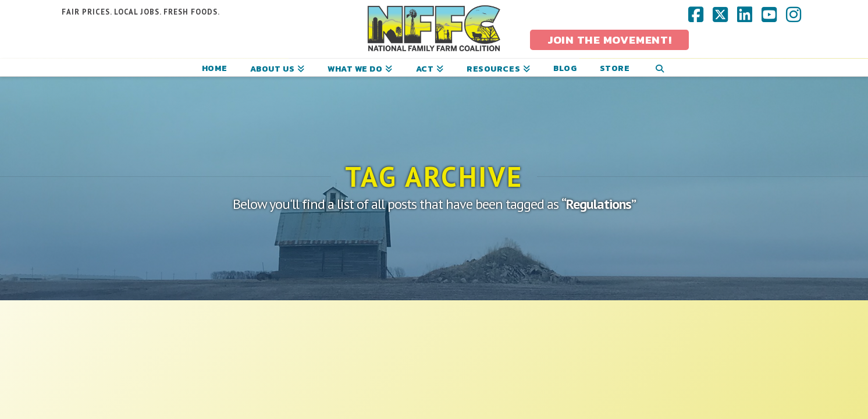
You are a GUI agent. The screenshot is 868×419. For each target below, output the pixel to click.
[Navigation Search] (659, 68)
